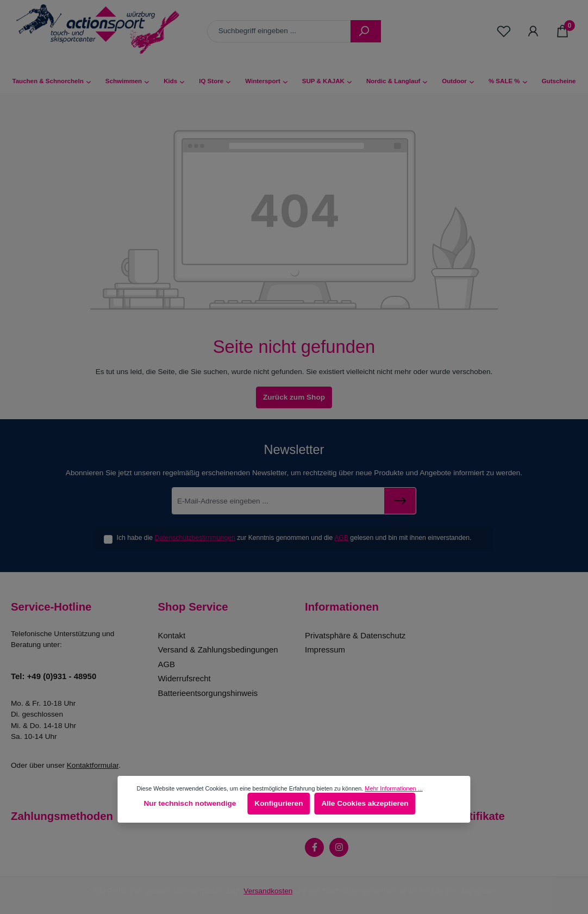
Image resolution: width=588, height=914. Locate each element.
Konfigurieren (279, 803)
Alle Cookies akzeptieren (365, 803)
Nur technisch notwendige (190, 803)
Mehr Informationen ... (393, 788)
